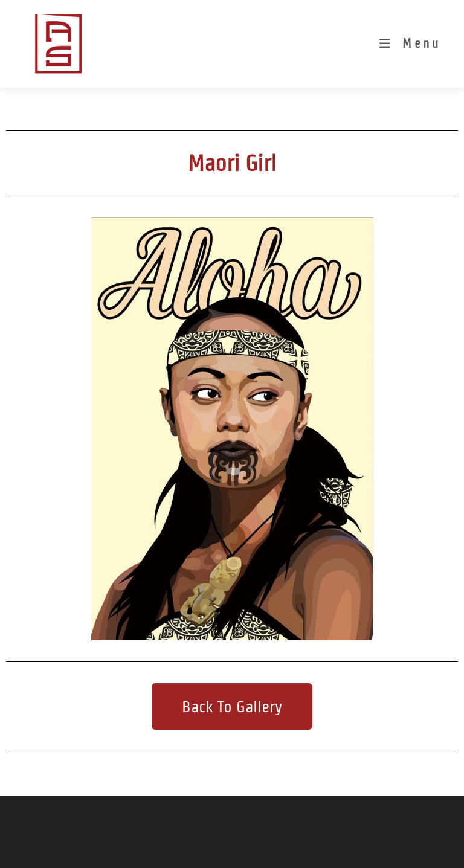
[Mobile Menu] (410, 43)
